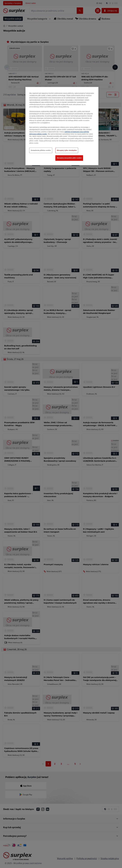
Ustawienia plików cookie (41, 150)
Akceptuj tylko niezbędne (67, 150)
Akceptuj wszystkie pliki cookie (69, 158)
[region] (62, 126)
